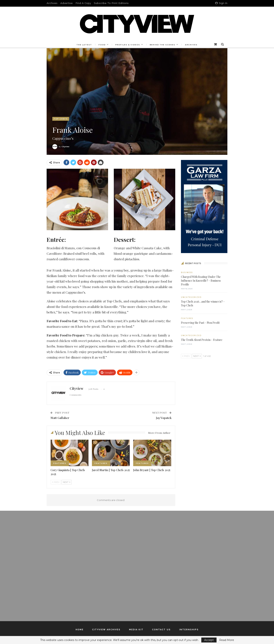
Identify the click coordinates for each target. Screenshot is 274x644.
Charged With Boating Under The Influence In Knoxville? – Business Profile (201, 281)
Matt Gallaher (60, 418)
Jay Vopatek (164, 418)
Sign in (221, 3)
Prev (56, 482)
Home (80, 630)
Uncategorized (191, 297)
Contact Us (161, 630)
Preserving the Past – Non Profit (200, 323)
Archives (52, 3)
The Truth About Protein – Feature (202, 340)
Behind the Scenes (163, 45)
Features (60, 463)
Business (187, 272)
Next (67, 482)
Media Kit (136, 630)
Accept (209, 640)
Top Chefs (61, 119)
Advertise (67, 3)
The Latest (83, 45)
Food (102, 45)
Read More (227, 640)
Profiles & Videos (128, 45)
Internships (189, 630)
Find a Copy (83, 3)
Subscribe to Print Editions (111, 3)
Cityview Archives (106, 630)
